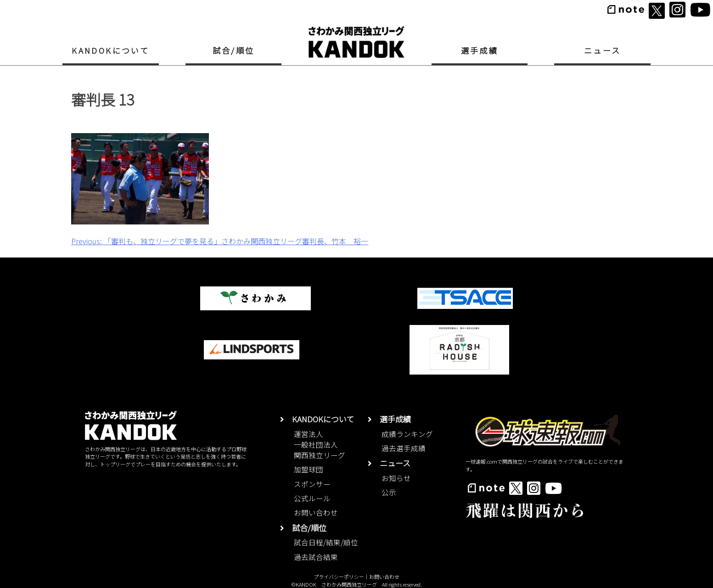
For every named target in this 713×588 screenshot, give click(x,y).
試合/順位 (234, 50)
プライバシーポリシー (339, 577)
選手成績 (480, 50)
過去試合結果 (316, 557)
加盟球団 (309, 469)
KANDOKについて (110, 50)
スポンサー (312, 484)
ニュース (603, 50)
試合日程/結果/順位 (326, 542)
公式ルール (312, 498)
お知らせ (396, 478)
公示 (389, 492)
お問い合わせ (316, 512)
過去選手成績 (404, 448)
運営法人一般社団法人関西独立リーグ (320, 445)
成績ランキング (407, 434)
